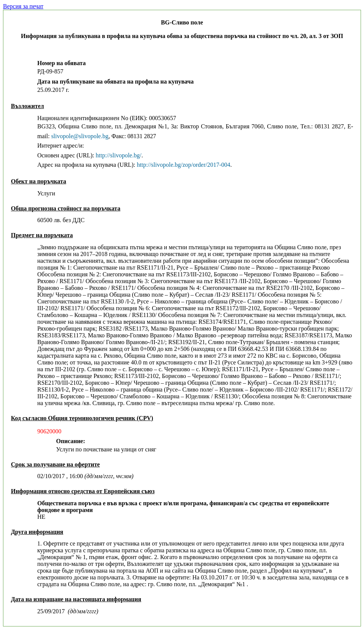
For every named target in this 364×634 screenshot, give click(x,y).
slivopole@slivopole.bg (80, 136)
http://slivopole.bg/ (118, 155)
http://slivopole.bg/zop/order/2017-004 (183, 165)
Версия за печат (23, 6)
